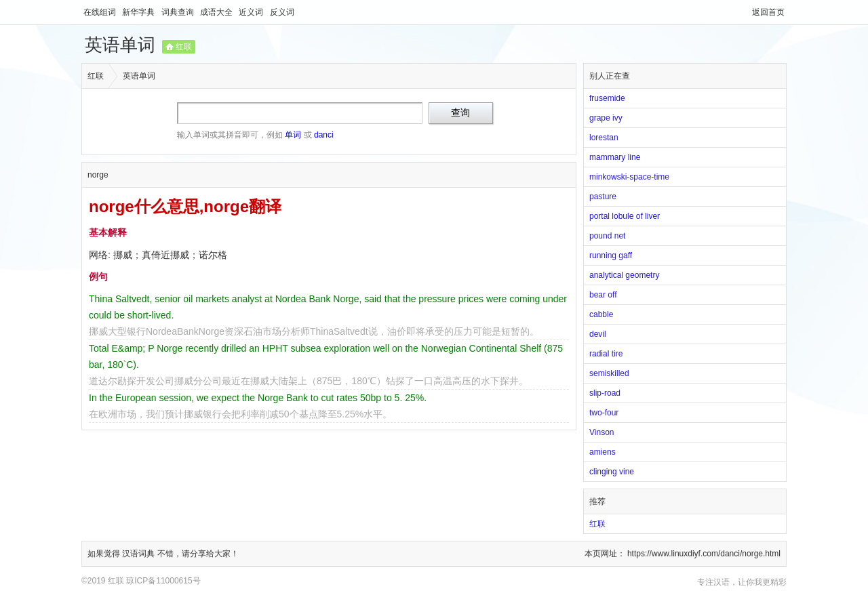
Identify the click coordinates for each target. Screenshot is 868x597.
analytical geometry (624, 275)
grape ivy (606, 118)
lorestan (604, 138)
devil (598, 334)
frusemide (607, 98)
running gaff (611, 255)
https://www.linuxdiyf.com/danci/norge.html (704, 554)
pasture (603, 197)
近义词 (252, 12)
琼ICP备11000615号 (163, 581)
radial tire (606, 354)
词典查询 (179, 12)
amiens (603, 452)
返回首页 (768, 12)
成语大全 (217, 12)
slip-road (605, 393)
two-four (604, 413)
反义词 (282, 12)
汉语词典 (139, 554)
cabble (601, 314)
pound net (607, 236)
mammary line (615, 157)
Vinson (601, 432)
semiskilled (609, 373)
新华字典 (139, 12)
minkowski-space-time (629, 177)
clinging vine (612, 472)
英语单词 (120, 45)
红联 (184, 47)
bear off (603, 295)
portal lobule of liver (625, 216)
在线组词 (101, 12)
